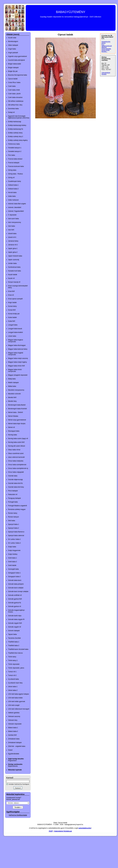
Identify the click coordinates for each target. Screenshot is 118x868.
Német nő (11, 427)
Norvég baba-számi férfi (16, 442)
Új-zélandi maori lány (15, 683)
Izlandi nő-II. (12, 237)
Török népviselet (14, 664)
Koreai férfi (12, 310)
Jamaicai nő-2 (13, 245)
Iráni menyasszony (15, 222)
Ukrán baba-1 (13, 687)
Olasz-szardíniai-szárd (16, 453)
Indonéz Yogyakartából (16, 211)
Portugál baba (13, 502)
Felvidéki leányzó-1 (15, 148)
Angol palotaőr (13, 53)
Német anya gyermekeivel (17, 420)
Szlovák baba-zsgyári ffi (16, 619)
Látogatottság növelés (106, 73)
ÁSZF (51, 831)
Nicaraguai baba (14, 431)
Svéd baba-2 (12, 562)
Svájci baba (12, 547)
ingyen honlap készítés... (106, 51)
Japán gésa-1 (13, 248)
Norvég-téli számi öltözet (17, 446)
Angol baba (12, 49)
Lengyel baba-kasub (15, 329)
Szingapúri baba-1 (14, 573)
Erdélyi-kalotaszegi (15, 122)
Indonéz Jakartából (15, 207)
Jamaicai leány (13, 241)
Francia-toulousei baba (16, 166)
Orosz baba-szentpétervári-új (18, 468)
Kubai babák (12, 317)
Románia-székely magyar (17, 509)
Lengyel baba (13, 325)
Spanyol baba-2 (13, 528)
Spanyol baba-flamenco (16, 532)
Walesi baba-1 (13, 728)
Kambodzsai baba (14, 267)
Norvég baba (13, 435)
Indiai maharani (13, 200)
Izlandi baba (12, 234)
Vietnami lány (13, 720)
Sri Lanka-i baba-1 (14, 539)
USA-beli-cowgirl (14, 705)
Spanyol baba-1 (13, 524)
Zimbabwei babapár (15, 743)
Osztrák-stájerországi (15, 480)
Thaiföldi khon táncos (15, 653)
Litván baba (12, 336)
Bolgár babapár (13, 68)
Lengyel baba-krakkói (15, 332)
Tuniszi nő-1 (12, 672)
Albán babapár (13, 45)
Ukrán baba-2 (13, 690)
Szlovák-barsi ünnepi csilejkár (18, 591)
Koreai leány (12, 306)
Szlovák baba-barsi (15, 580)
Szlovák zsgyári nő (15, 627)
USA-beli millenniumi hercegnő (19, 709)
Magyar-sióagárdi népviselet (18, 375)
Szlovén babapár (14, 631)
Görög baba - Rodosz (15, 174)
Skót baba (12, 521)
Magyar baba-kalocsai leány (18, 349)
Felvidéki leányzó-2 (15, 151)
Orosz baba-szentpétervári (17, 465)
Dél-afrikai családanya (16, 101)
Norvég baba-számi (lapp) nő (18, 439)
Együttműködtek (14, 754)
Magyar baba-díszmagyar (17, 345)
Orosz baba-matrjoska (16, 461)
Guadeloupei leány (15, 181)
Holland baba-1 (13, 185)
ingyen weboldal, (106, 49)
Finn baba (12, 155)
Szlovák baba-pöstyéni (16, 584)
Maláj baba (12, 379)
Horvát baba (12, 192)
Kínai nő (11, 295)
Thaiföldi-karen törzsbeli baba (18, 649)
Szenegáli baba (13, 569)
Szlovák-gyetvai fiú (15, 603)
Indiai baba (12, 196)
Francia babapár (14, 163)
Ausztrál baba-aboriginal (16, 60)
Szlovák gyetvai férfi (15, 599)
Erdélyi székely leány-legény (18, 140)
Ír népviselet (12, 215)
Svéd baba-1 (12, 558)
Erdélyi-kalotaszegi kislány (17, 125)
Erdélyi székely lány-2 (16, 137)
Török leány (12, 657)
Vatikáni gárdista (14, 713)
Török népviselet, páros (16, 668)
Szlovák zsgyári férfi (15, 623)
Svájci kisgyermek (14, 550)
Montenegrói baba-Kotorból (17, 409)
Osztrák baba (13, 476)
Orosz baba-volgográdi (16, 472)
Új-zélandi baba (13, 679)
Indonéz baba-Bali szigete (17, 204)
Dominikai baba (13, 109)
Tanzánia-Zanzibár (14, 638)
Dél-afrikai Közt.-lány (15, 105)
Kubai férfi (12, 321)
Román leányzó (13, 517)
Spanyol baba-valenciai (16, 536)
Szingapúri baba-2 (14, 577)
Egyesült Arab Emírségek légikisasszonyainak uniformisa (19, 117)
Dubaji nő (11, 112)
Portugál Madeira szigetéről (17, 506)
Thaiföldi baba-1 (14, 642)
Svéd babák (12, 565)
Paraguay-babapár (14, 498)
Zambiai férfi (12, 735)
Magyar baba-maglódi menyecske (16, 354)
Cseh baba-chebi (14, 90)
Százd (10, 750)
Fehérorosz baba (14, 144)
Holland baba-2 (13, 189)
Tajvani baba (12, 634)
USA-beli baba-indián (15, 698)
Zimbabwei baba (14, 739)
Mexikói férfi (12, 397)
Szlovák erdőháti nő (15, 595)
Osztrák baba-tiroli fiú (15, 483)
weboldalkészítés (85, 828)
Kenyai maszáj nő (14, 282)
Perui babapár (13, 491)
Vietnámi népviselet (15, 724)
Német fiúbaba (13, 416)
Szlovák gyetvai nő (15, 606)
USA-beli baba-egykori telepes (19, 694)
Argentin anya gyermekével (17, 56)
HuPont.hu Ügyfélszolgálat (18, 815)
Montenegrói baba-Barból (17, 405)
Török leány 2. (13, 660)
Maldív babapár (13, 383)
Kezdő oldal (12, 38)
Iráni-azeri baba (13, 219)
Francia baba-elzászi (15, 159)
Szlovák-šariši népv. (15, 616)
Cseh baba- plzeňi (14, 94)
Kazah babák (13, 275)
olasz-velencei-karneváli (16, 457)
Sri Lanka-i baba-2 (14, 543)
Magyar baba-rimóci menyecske (15, 370)
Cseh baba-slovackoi (15, 97)
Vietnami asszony (14, 716)
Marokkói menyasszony (16, 390)
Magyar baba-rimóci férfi (16, 366)
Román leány (13, 513)
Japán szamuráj (14, 260)
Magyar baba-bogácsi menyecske (15, 341)
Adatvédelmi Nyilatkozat (63, 831)
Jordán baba (12, 263)
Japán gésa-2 (13, 252)
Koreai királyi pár (14, 314)
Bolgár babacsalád (14, 64)
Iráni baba (12, 226)
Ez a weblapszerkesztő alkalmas (107, 46)
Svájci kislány (13, 554)
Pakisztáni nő (13, 494)
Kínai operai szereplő (15, 299)
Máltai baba (12, 386)
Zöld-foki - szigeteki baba (17, 746)
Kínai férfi (11, 291)
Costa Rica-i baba (14, 82)
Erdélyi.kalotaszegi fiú (16, 129)
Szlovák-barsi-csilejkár (16, 588)
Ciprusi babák (13, 79)
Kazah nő (11, 278)
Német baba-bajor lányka (17, 424)
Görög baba (12, 170)
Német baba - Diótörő (15, 412)
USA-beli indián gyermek (17, 702)
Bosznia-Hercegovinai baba (18, 75)
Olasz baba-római (14, 450)
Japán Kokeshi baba (15, 256)
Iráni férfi (11, 230)
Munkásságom (13, 41)
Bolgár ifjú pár (13, 71)
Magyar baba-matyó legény (17, 362)
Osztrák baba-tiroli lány (16, 487)
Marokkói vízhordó (14, 394)
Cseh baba (12, 86)
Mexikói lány (12, 401)
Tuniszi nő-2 (12, 675)
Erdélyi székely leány (15, 133)
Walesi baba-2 (13, 731)
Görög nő (11, 178)
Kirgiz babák (12, 303)
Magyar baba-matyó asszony (18, 358)
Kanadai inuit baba (14, 271)
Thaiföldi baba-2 (14, 646)
